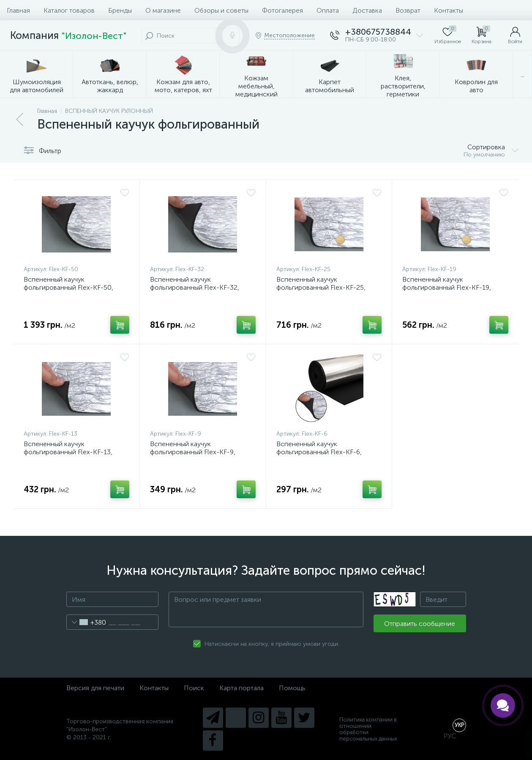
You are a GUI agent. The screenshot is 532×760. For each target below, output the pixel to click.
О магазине (163, 10)
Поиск (194, 688)
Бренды (120, 10)
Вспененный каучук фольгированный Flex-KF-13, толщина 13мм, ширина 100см (70, 452)
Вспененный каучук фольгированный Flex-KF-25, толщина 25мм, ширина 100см (323, 287)
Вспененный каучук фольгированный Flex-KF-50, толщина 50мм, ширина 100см (71, 287)
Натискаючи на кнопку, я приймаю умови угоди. (272, 644)
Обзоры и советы (221, 10)
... (522, 75)
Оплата (328, 10)
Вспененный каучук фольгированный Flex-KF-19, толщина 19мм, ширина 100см (449, 287)
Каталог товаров (69, 10)
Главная (18, 10)
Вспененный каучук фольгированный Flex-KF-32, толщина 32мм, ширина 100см (197, 287)
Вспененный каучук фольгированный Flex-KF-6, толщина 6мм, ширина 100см (321, 452)
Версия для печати (95, 688)
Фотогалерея (282, 10)
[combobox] (86, 622)
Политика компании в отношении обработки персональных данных (368, 729)
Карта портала (241, 688)
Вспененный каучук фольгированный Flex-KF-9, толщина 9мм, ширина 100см (195, 452)
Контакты (449, 10)
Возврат (408, 10)
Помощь (292, 688)
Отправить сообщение (420, 624)
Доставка (367, 10)
